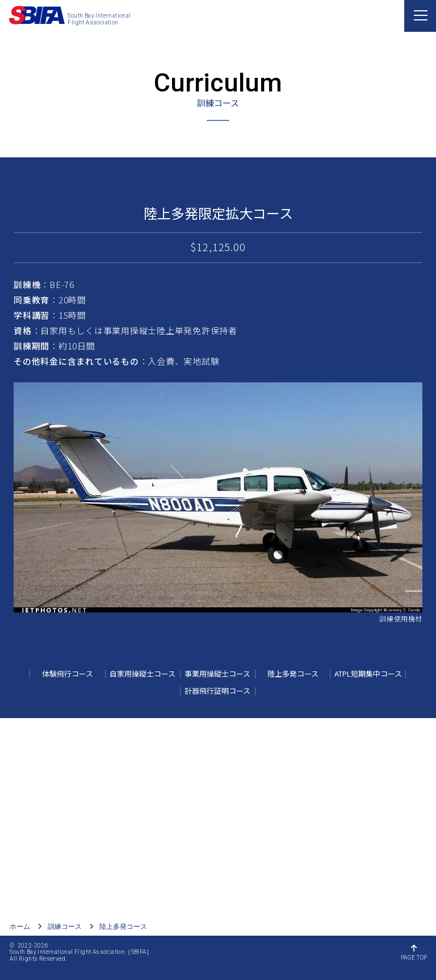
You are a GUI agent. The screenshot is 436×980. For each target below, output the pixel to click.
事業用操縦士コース (217, 674)
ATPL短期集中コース (368, 674)
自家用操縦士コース (142, 674)
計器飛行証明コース (217, 691)
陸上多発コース (293, 674)
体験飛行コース (68, 674)
